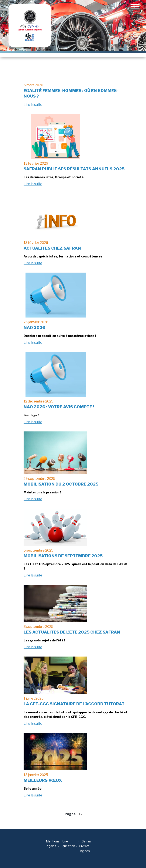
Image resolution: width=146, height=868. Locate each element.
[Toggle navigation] (135, 7)
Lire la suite (33, 105)
